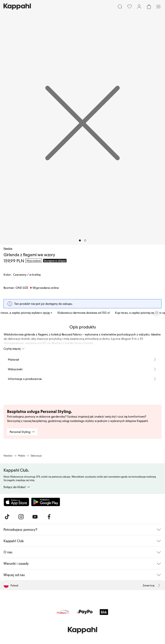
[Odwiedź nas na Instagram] (21, 517)
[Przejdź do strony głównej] (17, 7)
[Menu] (158, 7)
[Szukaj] (120, 7)
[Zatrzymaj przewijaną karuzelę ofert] (157, 313)
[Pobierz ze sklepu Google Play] (46, 502)
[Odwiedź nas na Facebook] (49, 517)
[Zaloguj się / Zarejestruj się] (139, 7)
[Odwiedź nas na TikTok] (7, 517)
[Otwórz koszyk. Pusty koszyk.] (149, 7)
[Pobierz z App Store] (16, 502)
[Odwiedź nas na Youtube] (35, 517)
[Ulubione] (130, 7)
